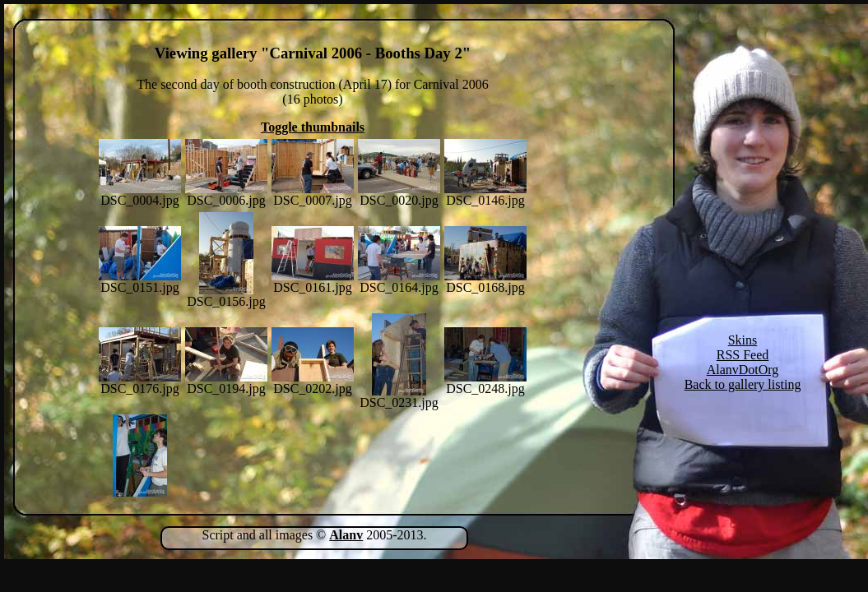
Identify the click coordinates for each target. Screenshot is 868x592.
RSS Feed (743, 355)
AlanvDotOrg (743, 370)
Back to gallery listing (743, 384)
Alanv (346, 535)
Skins (743, 340)
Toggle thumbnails (313, 127)
